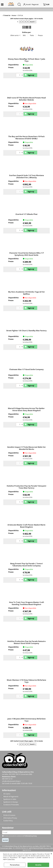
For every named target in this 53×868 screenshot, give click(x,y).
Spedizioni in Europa (11, 802)
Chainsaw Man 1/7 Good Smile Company (26, 369)
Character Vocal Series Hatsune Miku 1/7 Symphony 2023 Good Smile (26, 254)
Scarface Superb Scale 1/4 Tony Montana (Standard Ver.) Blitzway (26, 176)
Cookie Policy (11, 859)
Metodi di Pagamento (11, 797)
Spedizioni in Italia (10, 799)
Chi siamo (7, 794)
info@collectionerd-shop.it (11, 781)
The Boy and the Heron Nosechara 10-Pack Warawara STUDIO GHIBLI (26, 137)
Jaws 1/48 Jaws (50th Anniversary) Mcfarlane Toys (26, 720)
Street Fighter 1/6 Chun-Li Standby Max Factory (26, 331)
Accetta (38, 865)
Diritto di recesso (9, 815)
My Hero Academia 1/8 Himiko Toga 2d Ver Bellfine (26, 293)
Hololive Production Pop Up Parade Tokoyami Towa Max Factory (26, 487)
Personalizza (15, 865)
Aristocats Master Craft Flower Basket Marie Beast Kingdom (26, 526)
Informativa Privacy (10, 818)
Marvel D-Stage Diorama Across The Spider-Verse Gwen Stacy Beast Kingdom (26, 409)
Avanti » (33, 22)
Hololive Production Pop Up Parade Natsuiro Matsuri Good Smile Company (26, 642)
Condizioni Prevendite (11, 805)
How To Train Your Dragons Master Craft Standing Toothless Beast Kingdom (26, 603)
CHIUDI (51, 854)
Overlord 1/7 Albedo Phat (26, 214)
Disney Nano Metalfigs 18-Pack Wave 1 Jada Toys (26, 60)
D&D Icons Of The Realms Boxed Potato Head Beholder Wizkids (26, 99)
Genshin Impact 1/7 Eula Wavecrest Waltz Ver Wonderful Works (26, 448)
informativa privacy (31, 836)
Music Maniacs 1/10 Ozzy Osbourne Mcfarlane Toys (26, 681)
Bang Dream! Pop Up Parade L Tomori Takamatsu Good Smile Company (26, 565)
